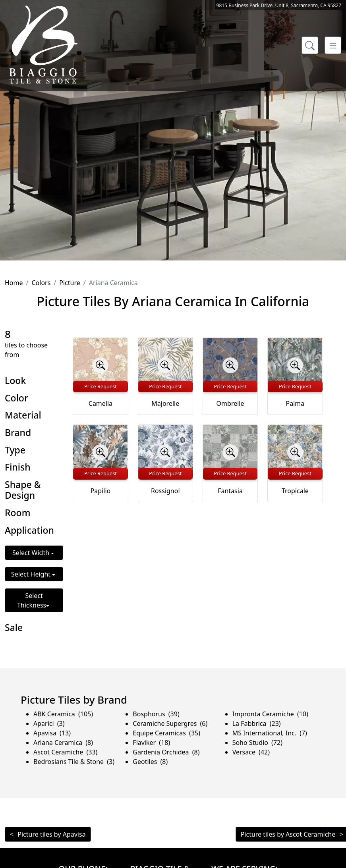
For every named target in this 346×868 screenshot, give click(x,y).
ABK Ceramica (63, 714)
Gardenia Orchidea (166, 752)
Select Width (32, 553)
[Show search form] (310, 45)
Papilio (101, 491)
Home (14, 283)
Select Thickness (32, 600)
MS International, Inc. (270, 733)
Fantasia (230, 491)
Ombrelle (230, 403)
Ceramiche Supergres (170, 723)
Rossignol (165, 491)
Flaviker (151, 743)
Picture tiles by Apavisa (51, 834)
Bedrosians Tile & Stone (74, 762)
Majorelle (165, 403)
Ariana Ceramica (63, 743)
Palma (295, 403)
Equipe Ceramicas (166, 733)
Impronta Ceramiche (270, 714)
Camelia (101, 403)
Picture (70, 283)
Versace (251, 752)
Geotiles (150, 762)
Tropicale (295, 491)
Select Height (32, 574)
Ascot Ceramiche (65, 752)
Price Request (101, 386)
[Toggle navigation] (333, 45)
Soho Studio (257, 743)
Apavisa (52, 733)
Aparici (49, 723)
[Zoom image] (101, 365)
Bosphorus (156, 714)
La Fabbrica (257, 723)
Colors (41, 283)
